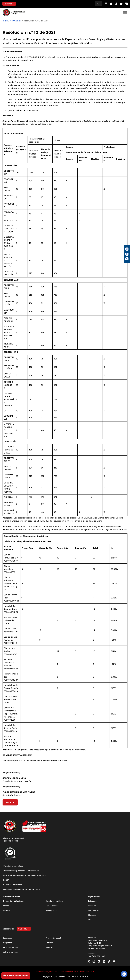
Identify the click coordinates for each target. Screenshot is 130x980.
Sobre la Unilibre (11, 952)
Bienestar (92, 915)
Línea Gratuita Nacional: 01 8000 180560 (14, 840)
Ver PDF (10, 802)
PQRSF (6, 880)
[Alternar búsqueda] (98, 4)
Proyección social (53, 938)
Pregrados (8, 938)
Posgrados (8, 943)
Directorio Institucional (13, 901)
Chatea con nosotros (16, 976)
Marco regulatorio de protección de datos (21, 889)
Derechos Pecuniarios (13, 885)
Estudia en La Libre (54, 901)
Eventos (49, 947)
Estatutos (92, 901)
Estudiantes (93, 910)
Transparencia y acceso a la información (21, 871)
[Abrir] (125, 13)
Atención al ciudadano (13, 866)
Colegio (6, 910)
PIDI (90, 920)
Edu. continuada (10, 947)
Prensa (6, 906)
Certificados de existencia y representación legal (25, 875)
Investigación (51, 910)
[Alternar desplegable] (14, 4)
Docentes (92, 906)
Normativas (16, 21)
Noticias (49, 943)
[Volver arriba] (124, 974)
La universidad (52, 906)
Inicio (5, 21)
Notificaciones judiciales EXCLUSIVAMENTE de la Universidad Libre (65, 971)
